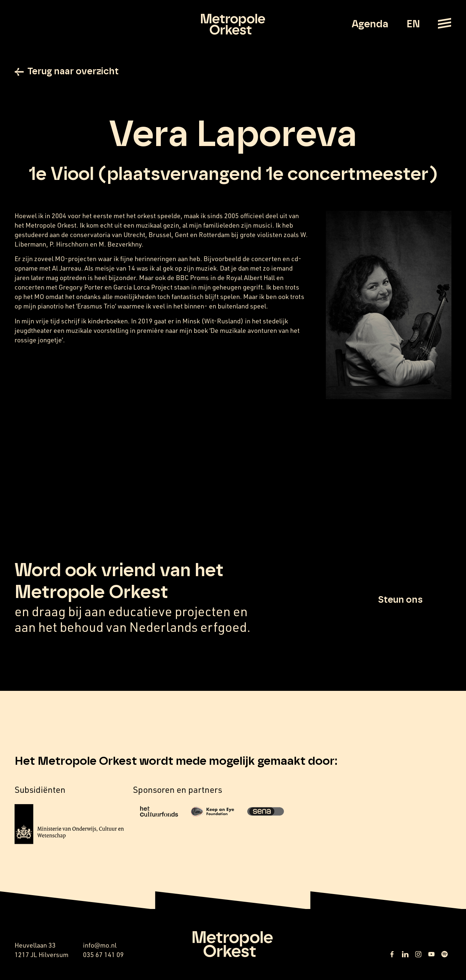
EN (413, 24)
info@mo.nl (100, 946)
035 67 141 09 (103, 955)
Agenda (370, 24)
